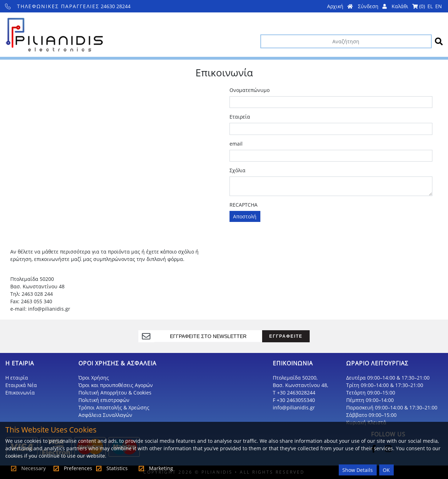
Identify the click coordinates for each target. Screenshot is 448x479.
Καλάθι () (408, 6)
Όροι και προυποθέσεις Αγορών (116, 385)
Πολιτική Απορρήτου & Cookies (115, 393)
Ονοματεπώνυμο (250, 90)
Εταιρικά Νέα (21, 385)
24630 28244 (68, 6)
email (236, 144)
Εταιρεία (240, 117)
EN (439, 6)
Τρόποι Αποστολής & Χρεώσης (114, 407)
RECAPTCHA (244, 205)
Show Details (358, 470)
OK (386, 470)
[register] (208, 336)
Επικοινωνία (20, 393)
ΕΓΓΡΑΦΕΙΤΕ (286, 336)
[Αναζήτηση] (346, 41)
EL (430, 6)
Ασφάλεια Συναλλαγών (105, 415)
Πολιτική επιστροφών (104, 400)
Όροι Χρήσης (94, 378)
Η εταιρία (17, 378)
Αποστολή (245, 216)
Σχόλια (237, 170)
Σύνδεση (372, 6)
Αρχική (340, 6)
